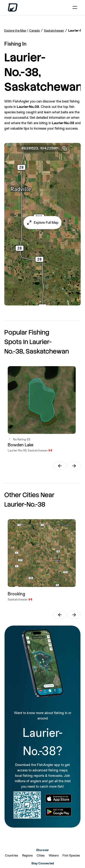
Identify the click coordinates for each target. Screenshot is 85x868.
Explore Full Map (46, 222)
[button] (42, 223)
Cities (41, 855)
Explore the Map (15, 30)
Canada (34, 30)
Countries (12, 855)
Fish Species (71, 855)
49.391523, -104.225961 (44, 148)
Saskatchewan (54, 30)
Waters (54, 855)
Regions (28, 855)
